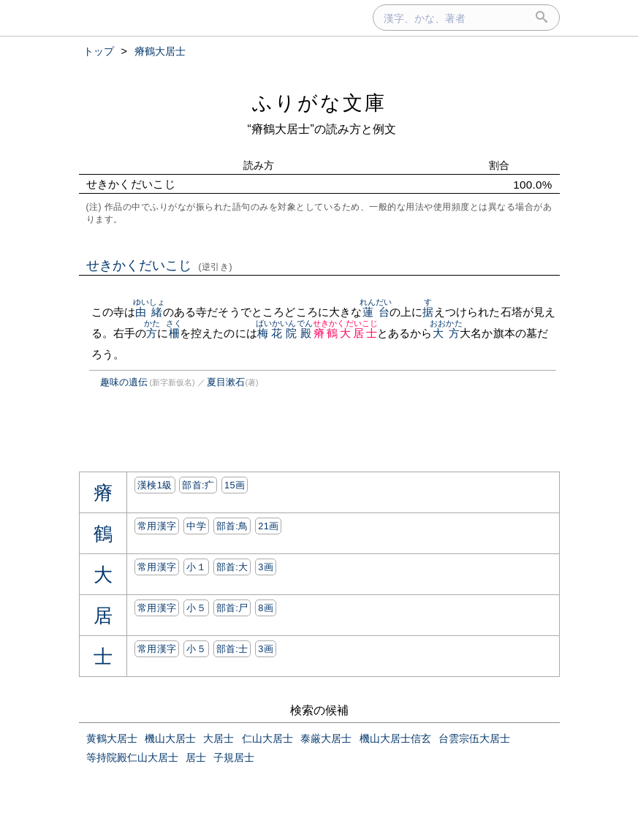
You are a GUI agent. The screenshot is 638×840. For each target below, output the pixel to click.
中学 (196, 526)
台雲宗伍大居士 (474, 738)
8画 (266, 608)
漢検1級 (155, 485)
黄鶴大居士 (112, 738)
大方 (446, 333)
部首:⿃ (232, 526)
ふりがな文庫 (319, 103)
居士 (196, 757)
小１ (196, 567)
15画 (235, 485)
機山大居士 (170, 738)
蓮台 (376, 312)
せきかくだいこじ (160, 265)
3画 (266, 567)
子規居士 (234, 757)
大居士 (219, 738)
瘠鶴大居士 (345, 333)
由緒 (149, 312)
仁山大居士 (267, 738)
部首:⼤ (232, 567)
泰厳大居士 (326, 738)
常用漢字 (157, 526)
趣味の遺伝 (124, 382)
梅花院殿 (284, 333)
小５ (196, 608)
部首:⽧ (198, 485)
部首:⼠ (232, 649)
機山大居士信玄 (395, 738)
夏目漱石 (226, 382)
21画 (268, 526)
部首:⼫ (232, 608)
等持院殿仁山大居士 (132, 757)
